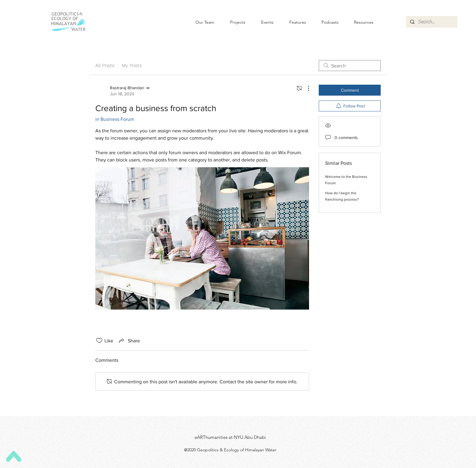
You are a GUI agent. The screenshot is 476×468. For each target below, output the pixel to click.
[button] (262, 22)
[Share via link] (129, 341)
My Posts (132, 65)
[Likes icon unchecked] (99, 341)
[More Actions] (305, 88)
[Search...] (431, 22)
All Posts (105, 65)
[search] (350, 66)
